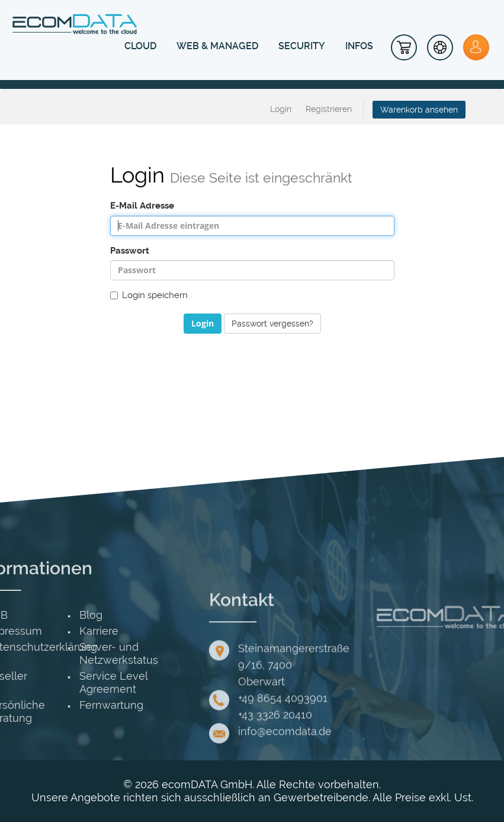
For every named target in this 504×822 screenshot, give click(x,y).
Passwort (130, 251)
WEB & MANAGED (217, 46)
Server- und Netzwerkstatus (55, 653)
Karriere (36, 631)
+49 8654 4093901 (283, 750)
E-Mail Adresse (142, 206)
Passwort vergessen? (272, 324)
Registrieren (329, 109)
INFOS (359, 46)
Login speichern (149, 295)
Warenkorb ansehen (419, 110)
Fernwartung (48, 705)
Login (281, 109)
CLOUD (140, 46)
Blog (28, 615)
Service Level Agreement (50, 682)
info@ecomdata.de (285, 783)
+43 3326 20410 (275, 767)
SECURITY (302, 46)
